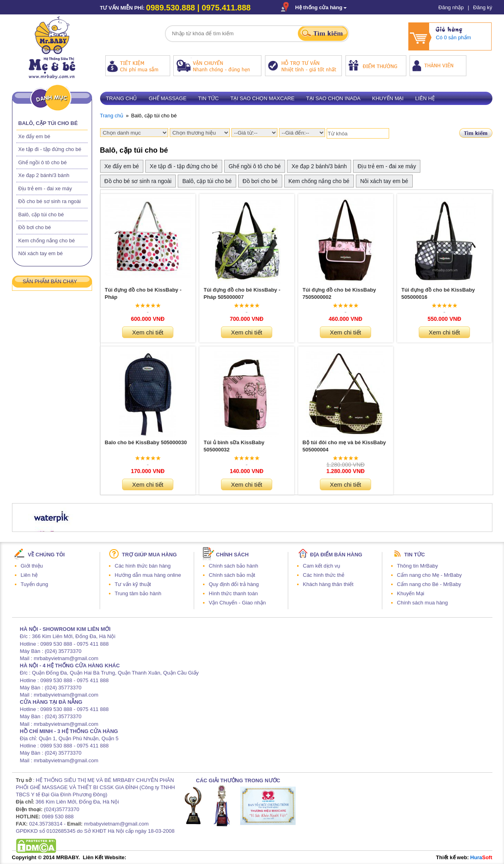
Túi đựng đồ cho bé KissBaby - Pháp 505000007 (242, 293)
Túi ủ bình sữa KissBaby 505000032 (234, 446)
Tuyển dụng (35, 584)
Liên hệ (425, 98)
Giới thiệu (32, 566)
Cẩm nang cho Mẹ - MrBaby (430, 575)
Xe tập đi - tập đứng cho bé (50, 149)
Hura (481, 857)
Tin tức (209, 98)
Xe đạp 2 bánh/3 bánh (44, 175)
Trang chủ (122, 98)
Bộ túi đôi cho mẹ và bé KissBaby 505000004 (344, 446)
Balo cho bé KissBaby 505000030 (146, 442)
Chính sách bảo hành (234, 566)
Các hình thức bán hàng (143, 566)
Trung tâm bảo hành (138, 593)
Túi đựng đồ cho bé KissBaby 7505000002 (339, 293)
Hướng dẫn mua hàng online (148, 575)
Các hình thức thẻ (324, 575)
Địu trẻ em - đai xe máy (45, 188)
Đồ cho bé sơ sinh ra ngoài (50, 201)
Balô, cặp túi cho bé (48, 123)
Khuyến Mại (411, 593)
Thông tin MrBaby (418, 566)
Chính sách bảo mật (232, 575)
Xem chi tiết (148, 332)
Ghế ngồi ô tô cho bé (43, 162)
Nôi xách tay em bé (41, 253)
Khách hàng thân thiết (328, 584)
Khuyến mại (388, 98)
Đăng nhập (451, 7)
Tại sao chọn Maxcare (262, 98)
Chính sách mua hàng (423, 603)
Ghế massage (167, 98)
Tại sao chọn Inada (333, 98)
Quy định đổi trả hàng (234, 584)
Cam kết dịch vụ (322, 566)
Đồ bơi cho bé (35, 227)
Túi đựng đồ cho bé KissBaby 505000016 (438, 293)
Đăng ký (483, 7)
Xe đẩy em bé (34, 136)
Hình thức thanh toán (233, 593)
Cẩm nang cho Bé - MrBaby (429, 584)
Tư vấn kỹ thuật (133, 584)
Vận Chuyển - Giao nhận (237, 603)
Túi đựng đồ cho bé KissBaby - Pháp (143, 293)
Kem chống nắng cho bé (47, 241)
